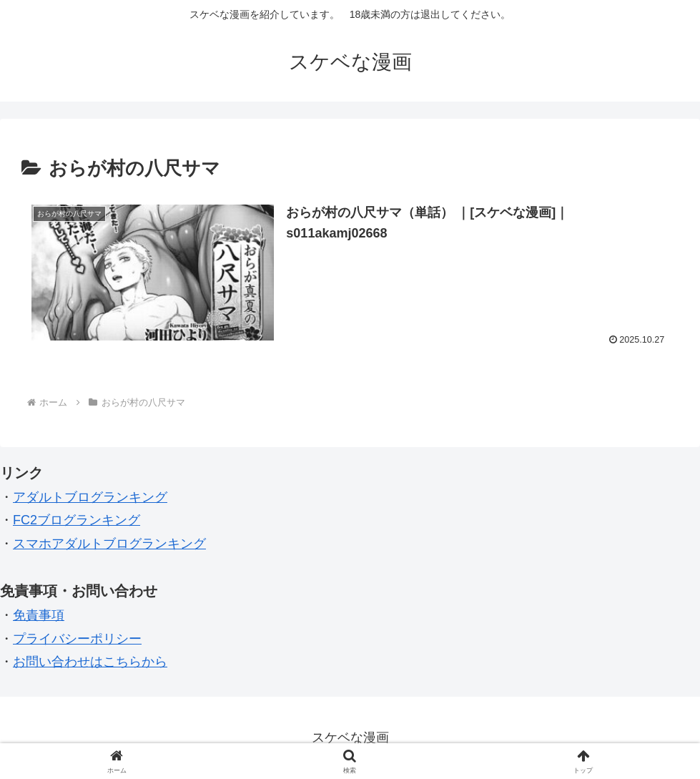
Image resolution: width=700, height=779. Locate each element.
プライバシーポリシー (77, 639)
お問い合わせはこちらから (90, 662)
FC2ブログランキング (77, 520)
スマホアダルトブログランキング (109, 544)
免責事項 (39, 615)
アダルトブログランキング (90, 497)
